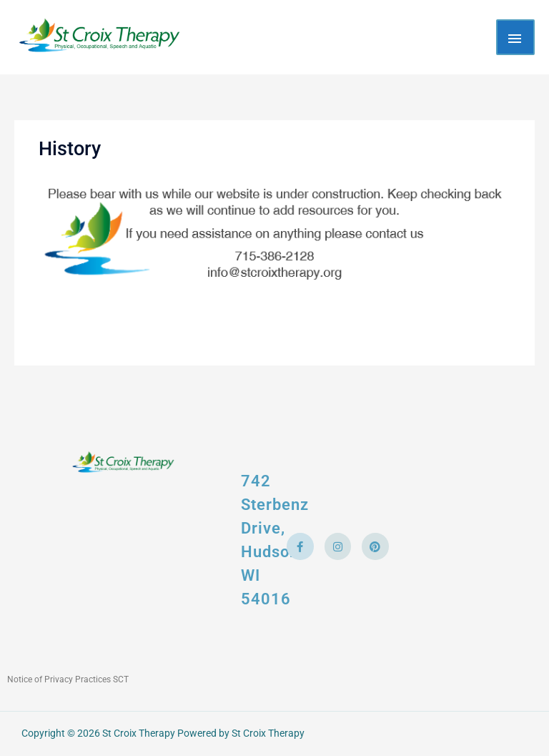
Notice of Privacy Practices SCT (68, 679)
